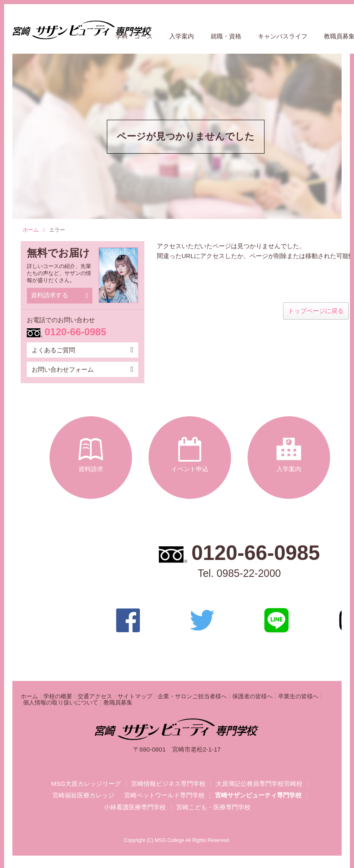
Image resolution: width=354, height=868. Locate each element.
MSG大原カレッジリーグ (86, 784)
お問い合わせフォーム (83, 369)
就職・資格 (226, 36)
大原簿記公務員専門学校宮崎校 (259, 784)
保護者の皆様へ (253, 696)
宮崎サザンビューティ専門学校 (258, 795)
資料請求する (60, 295)
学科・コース (134, 36)
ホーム (34, 230)
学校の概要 (58, 696)
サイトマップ (135, 696)
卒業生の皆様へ (298, 696)
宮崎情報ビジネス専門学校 (168, 784)
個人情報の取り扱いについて (61, 703)
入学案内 (182, 36)
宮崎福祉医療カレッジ (83, 795)
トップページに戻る (316, 311)
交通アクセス (95, 696)
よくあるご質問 (83, 350)
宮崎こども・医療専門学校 (213, 807)
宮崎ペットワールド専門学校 (164, 795)
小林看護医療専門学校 (135, 807)
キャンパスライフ (283, 36)
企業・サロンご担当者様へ (192, 696)
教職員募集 (118, 703)
